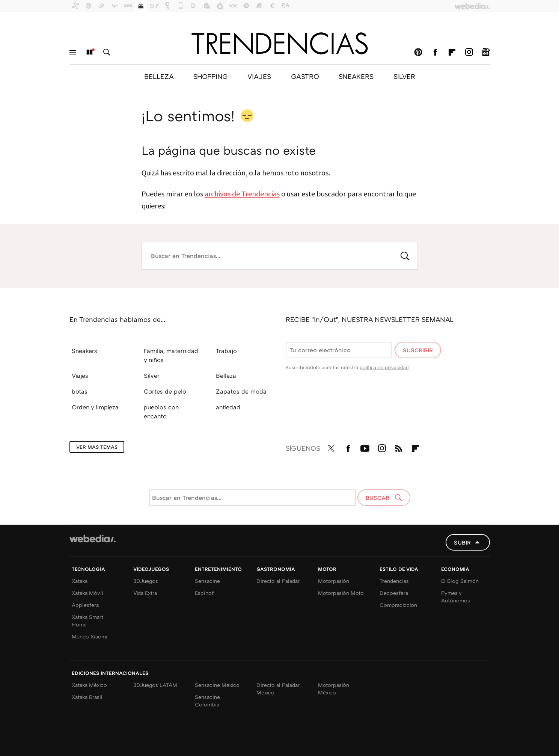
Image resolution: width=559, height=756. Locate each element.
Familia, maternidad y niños (171, 355)
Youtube (365, 447)
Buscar (107, 52)
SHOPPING (210, 76)
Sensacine (207, 581)
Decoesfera (394, 593)
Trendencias (394, 581)
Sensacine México (217, 685)
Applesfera (85, 605)
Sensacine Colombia (207, 701)
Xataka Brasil (87, 697)
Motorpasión (334, 581)
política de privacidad (384, 367)
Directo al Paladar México (278, 689)
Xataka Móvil (87, 593)
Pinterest (418, 52)
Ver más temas (97, 447)
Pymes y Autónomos (456, 597)
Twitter (331, 447)
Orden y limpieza (95, 407)
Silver (152, 376)
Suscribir (418, 350)
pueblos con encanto (161, 412)
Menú (73, 52)
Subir (462, 542)
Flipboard (452, 52)
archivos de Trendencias (242, 194)
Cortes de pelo (165, 391)
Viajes (80, 376)
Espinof (204, 593)
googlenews (486, 52)
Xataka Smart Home (87, 621)
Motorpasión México (334, 689)
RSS (399, 447)
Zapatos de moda (241, 391)
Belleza (226, 376)
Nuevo (90, 52)
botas (80, 391)
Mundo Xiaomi (90, 636)
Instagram (469, 52)
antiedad (228, 407)
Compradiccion (398, 605)
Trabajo (226, 351)
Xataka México (89, 685)
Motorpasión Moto (341, 593)
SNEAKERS (356, 76)
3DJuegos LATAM (155, 685)
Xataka (80, 581)
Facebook (435, 52)
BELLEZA (159, 76)
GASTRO (305, 76)
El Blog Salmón (460, 581)
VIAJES (259, 76)
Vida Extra (145, 593)
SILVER (404, 76)
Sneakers (84, 351)
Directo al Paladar (278, 581)
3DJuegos (146, 581)
